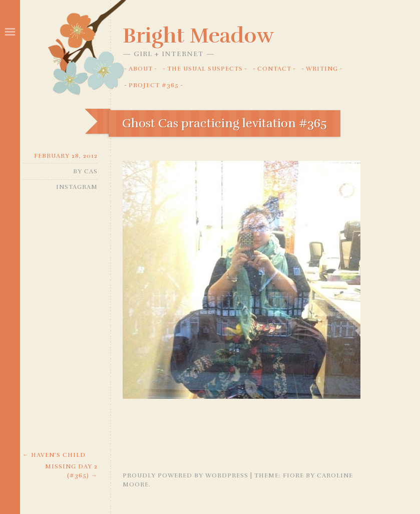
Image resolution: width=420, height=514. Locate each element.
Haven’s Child (54, 455)
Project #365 (154, 85)
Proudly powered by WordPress (185, 475)
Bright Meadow (198, 36)
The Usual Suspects (205, 69)
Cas (91, 171)
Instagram (77, 187)
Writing (322, 69)
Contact (274, 69)
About (141, 69)
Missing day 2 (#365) (71, 471)
